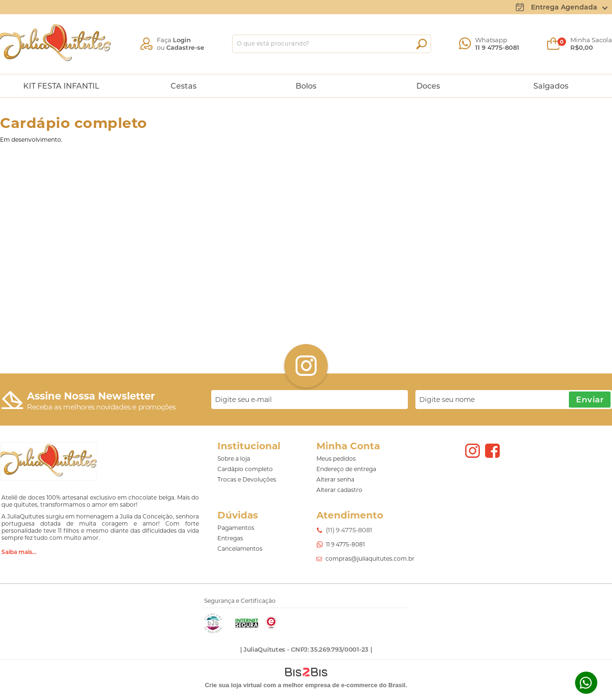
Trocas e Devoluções (247, 479)
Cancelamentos (240, 549)
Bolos (306, 86)
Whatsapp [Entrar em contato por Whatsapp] (586, 683)
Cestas (184, 86)
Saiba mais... (19, 552)
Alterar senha (335, 479)
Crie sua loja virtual (233, 685)
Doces (428, 86)
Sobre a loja (234, 459)
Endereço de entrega (346, 469)
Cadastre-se (185, 47)
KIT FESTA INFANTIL (61, 86)
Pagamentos (236, 528)
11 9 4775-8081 (497, 47)
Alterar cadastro (339, 490)
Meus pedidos (336, 459)
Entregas (230, 538)
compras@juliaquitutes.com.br (370, 559)
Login (182, 40)
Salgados (551, 86)
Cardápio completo (245, 469)
